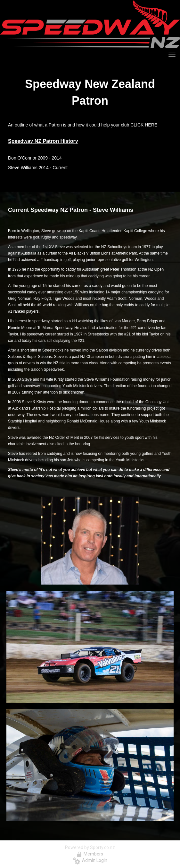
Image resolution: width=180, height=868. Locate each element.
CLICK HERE (144, 125)
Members (90, 854)
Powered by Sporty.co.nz (90, 847)
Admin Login (90, 860)
